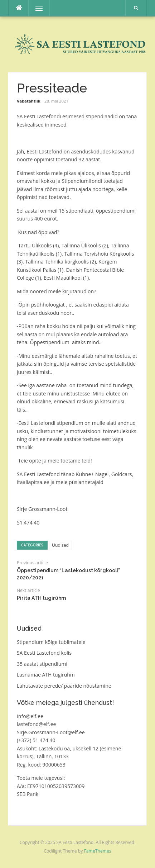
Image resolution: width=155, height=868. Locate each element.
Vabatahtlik (29, 101)
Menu (36, 8)
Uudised (60, 545)
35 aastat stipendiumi (42, 664)
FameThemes (98, 851)
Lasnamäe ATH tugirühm (46, 675)
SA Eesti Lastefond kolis (44, 653)
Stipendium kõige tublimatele (51, 642)
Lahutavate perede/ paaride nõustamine (64, 686)
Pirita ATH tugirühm (41, 598)
